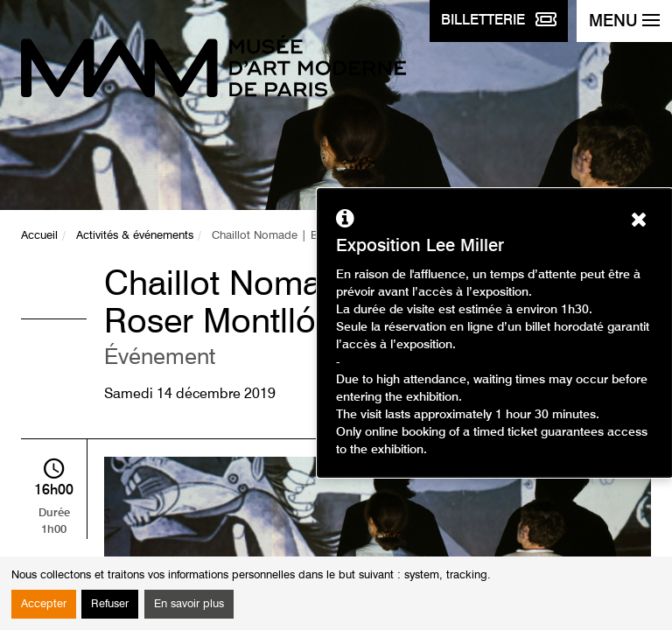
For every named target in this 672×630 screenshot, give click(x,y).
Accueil (39, 236)
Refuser (110, 604)
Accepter (44, 604)
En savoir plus (189, 604)
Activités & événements (135, 236)
